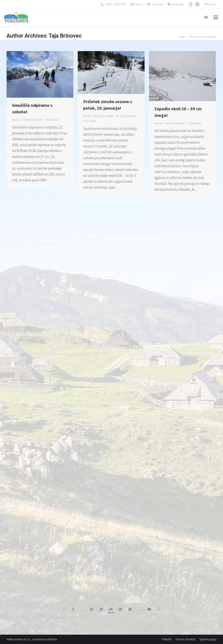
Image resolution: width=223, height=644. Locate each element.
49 (149, 609)
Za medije (157, 4)
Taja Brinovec (65, 36)
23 (101, 609)
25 (120, 609)
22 (91, 609)
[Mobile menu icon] (216, 17)
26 (130, 609)
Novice (139, 4)
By (33, 120)
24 (111, 609)
